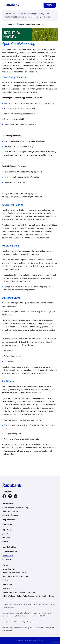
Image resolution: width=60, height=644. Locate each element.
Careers (5, 541)
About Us (6, 534)
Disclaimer (6, 589)
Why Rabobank (9, 520)
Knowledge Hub (9, 547)
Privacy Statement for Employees (14, 573)
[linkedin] (10, 496)
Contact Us (7, 524)
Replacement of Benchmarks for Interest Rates (19, 593)
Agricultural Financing (16, 24)
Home (4, 24)
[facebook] (4, 496)
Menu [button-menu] (50, 5)
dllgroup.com (7, 559)
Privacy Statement (9, 569)
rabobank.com (8, 556)
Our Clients (6, 538)
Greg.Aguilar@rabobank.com (16, 197)
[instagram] (16, 496)
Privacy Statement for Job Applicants (16, 576)
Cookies (5, 580)
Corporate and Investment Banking (15, 508)
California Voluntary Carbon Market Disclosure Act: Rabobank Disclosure (28, 596)
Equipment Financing (10, 511)
